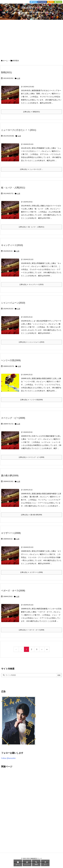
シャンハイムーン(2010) (13, 303)
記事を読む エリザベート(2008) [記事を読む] (32, 572)
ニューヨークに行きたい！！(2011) (19, 130)
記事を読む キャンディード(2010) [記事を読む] (32, 285)
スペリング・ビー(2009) (13, 418)
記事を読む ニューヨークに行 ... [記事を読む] (31, 169)
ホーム (5, 61)
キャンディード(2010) (12, 245)
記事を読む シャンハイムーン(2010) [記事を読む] (32, 342)
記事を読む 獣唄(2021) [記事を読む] (32, 112)
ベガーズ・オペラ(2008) (13, 591)
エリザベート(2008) (11, 533)
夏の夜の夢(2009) (10, 476)
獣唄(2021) (6, 72)
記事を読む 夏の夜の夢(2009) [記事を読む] (32, 515)
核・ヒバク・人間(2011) (13, 188)
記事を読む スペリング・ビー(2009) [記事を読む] (32, 457)
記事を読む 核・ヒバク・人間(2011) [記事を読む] (32, 227)
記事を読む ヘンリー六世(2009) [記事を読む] (32, 400)
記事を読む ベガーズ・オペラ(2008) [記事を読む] (32, 630)
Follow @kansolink (8, 758)
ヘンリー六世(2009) (11, 360)
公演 (19, 78)
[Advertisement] (31, 38)
